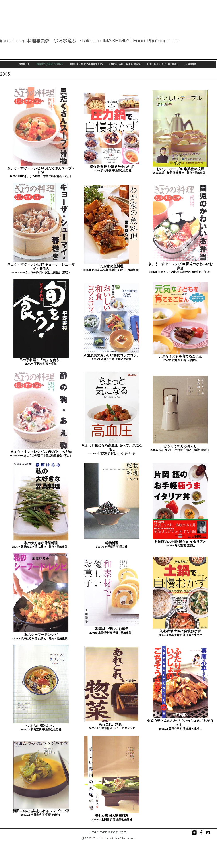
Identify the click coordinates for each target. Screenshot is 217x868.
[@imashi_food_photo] (208, 832)
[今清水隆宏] (201, 832)
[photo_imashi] (194, 832)
